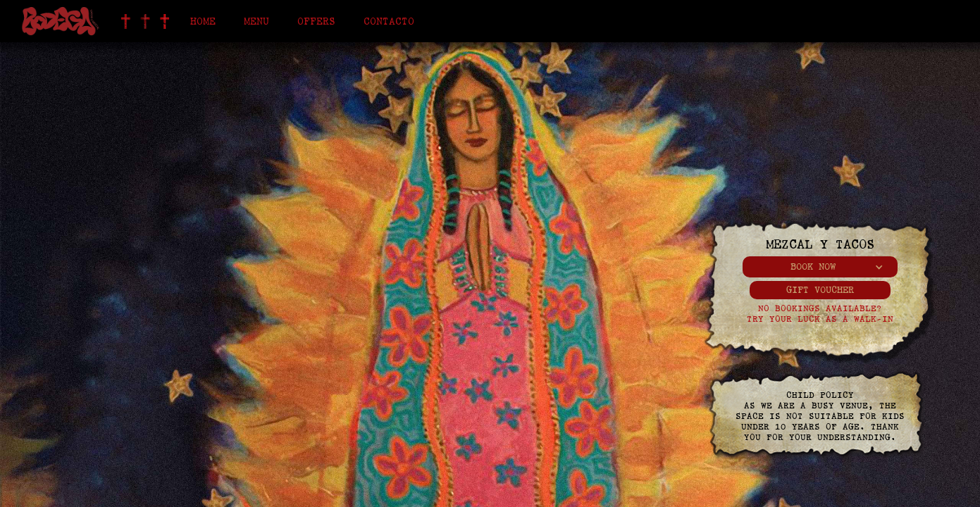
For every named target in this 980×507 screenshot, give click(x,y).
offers (316, 21)
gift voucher (820, 290)
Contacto (389, 21)
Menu (256, 21)
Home (203, 21)
